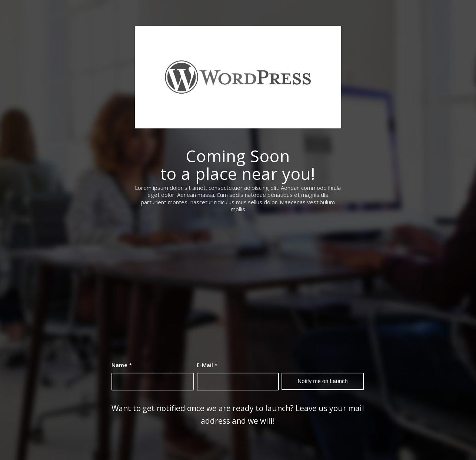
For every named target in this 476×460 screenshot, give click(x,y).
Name (122, 365)
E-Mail (207, 365)
